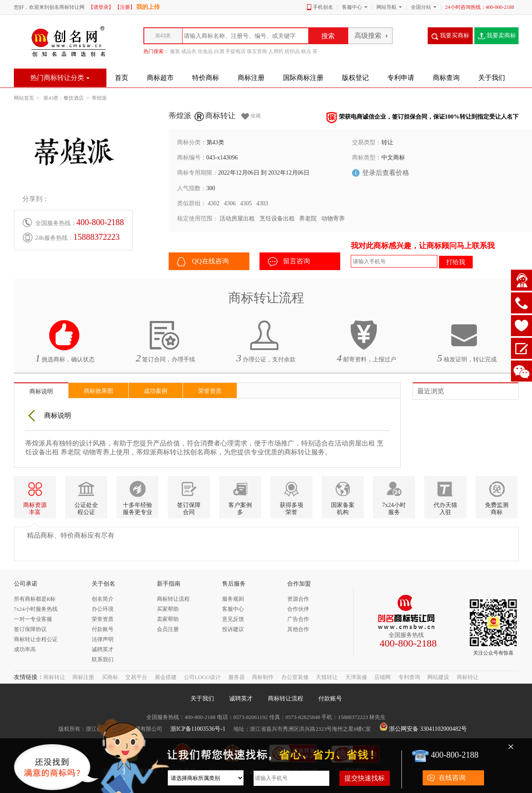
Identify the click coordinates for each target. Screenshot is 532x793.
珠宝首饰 (257, 51)
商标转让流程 (286, 699)
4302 (214, 203)
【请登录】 (101, 7)
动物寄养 (333, 219)
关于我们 (202, 699)
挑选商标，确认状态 (65, 341)
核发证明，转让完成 (467, 341)
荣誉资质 (210, 391)
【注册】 (125, 7)
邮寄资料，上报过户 (367, 341)
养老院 (308, 219)
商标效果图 (98, 391)
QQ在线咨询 (203, 262)
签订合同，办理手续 (166, 341)
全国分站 (421, 7)
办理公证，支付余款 (266, 341)
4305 (246, 203)
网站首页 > (28, 98)
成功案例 (156, 391)
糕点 (306, 51)
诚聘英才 (241, 699)
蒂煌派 (99, 98)
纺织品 (292, 51)
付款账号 (330, 699)
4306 (230, 203)
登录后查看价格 (386, 173)
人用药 (276, 51)
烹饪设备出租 (277, 219)
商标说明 (41, 391)
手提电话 (236, 51)
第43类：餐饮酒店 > (67, 98)
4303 (262, 203)
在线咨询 (452, 778)
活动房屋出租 (237, 219)
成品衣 (189, 51)
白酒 (219, 51)
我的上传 (148, 7)
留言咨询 (289, 262)
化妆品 (205, 51)
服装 (175, 51)
